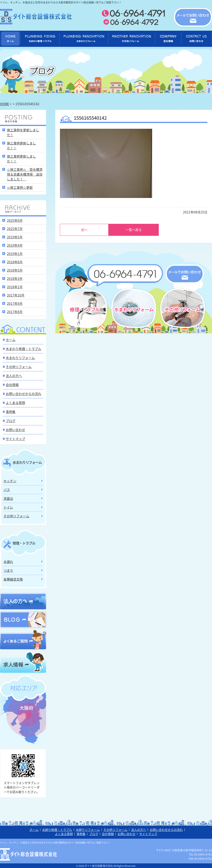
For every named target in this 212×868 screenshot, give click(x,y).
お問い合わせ (15, 429)
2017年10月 (16, 295)
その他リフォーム (19, 366)
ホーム (11, 339)
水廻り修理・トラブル (57, 830)
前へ (84, 230)
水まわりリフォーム (20, 357)
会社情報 (12, 384)
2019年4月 (15, 245)
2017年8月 (15, 311)
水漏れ (8, 561)
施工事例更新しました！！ (21, 145)
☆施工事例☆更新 (20, 187)
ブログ (11, 420)
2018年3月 (15, 278)
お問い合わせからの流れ (24, 393)
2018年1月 (15, 287)
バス (7, 489)
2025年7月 (15, 228)
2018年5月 (15, 270)
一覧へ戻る (134, 230)
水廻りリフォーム (88, 830)
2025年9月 (15, 220)
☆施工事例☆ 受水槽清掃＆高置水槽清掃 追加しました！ (25, 174)
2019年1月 (15, 253)
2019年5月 (15, 237)
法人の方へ (14, 375)
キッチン (10, 481)
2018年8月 (15, 262)
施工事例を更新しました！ (23, 132)
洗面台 (8, 498)
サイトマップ (15, 438)
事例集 (11, 411)
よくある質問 (15, 402)
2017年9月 (15, 303)
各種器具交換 (13, 579)
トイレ (8, 507)
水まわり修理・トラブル (24, 348)
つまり (8, 570)
